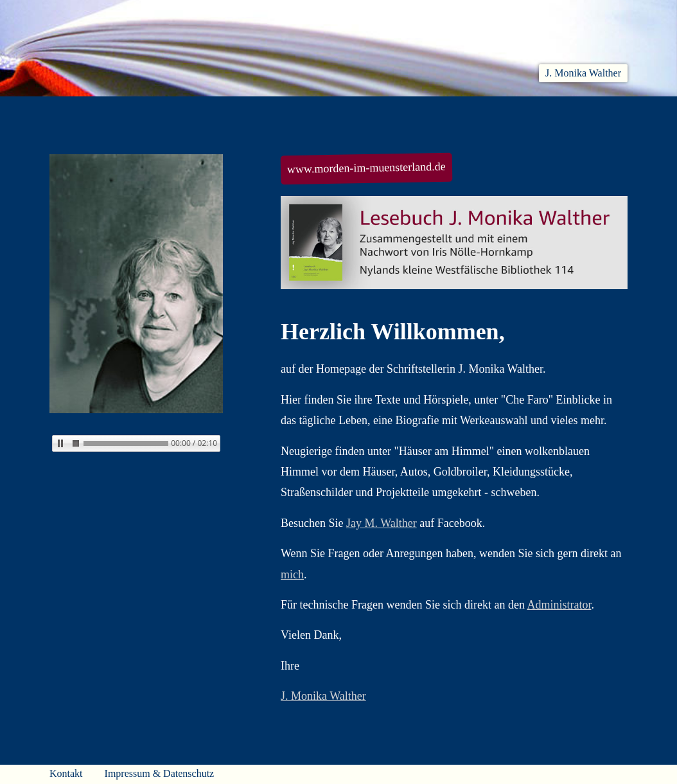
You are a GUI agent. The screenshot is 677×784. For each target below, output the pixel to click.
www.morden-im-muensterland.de (366, 168)
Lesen (232, 111)
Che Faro (358, 111)
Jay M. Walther (382, 523)
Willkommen (82, 111)
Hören (291, 111)
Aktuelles (166, 111)
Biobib (426, 111)
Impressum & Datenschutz (160, 773)
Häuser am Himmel (519, 111)
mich (292, 575)
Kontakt (66, 773)
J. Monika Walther (583, 73)
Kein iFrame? (136, 481)
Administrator (559, 605)
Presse (612, 111)
